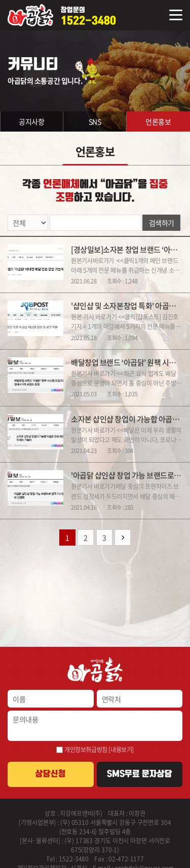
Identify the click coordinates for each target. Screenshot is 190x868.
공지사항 (31, 121)
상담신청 (51, 774)
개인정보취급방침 (86, 750)
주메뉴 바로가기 (0, 0)
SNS (95, 121)
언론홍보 (158, 121)
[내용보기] (121, 750)
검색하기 (162, 223)
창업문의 (88, 17)
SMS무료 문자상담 (140, 774)
